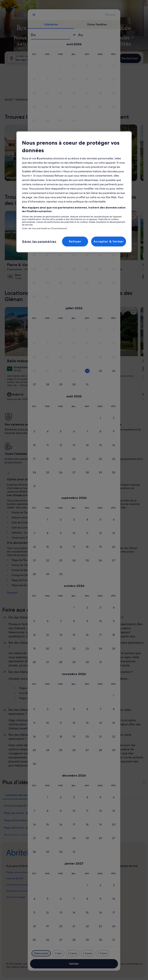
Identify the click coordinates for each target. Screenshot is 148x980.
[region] (74, 192)
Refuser (75, 241)
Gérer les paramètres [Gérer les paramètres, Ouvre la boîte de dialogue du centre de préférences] (39, 241)
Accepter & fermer (109, 241)
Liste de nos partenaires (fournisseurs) (44, 228)
